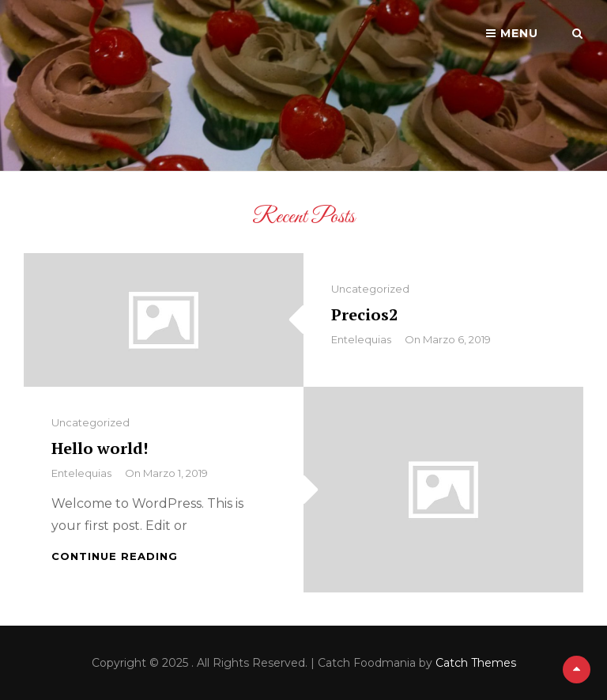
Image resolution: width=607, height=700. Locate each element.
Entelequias (361, 339)
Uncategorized (370, 289)
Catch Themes (476, 663)
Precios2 (364, 314)
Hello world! (100, 448)
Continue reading (115, 556)
